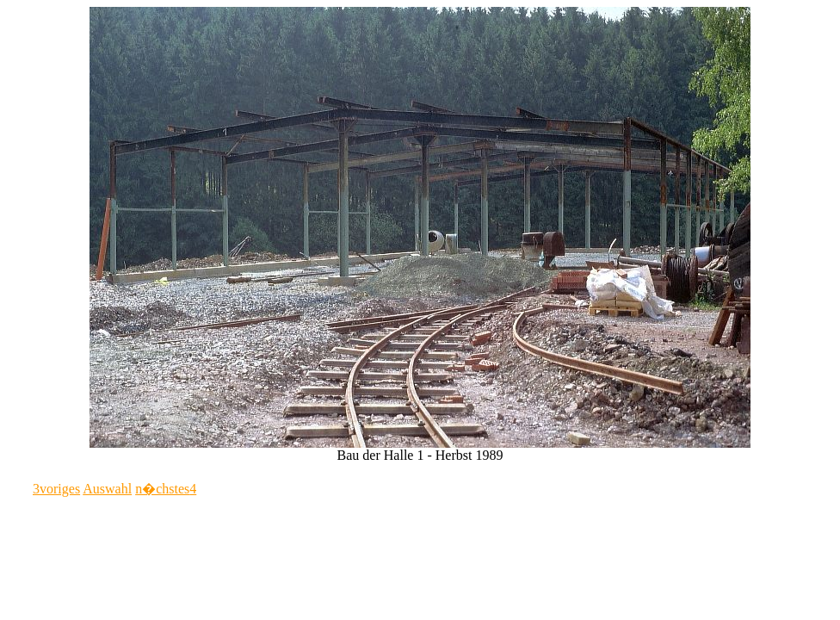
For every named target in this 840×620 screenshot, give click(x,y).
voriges (56, 489)
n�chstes (166, 489)
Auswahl (107, 489)
